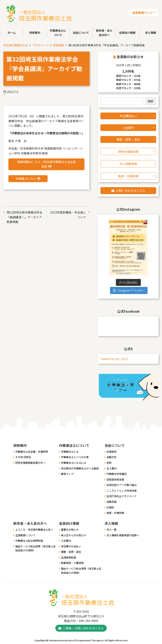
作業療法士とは (70, 452)
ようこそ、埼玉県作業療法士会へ (34, 530)
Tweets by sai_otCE (114, 359)
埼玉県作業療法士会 (16, 45)
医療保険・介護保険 (72, 563)
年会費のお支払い (71, 546)
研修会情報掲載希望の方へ (30, 463)
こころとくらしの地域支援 (122, 491)
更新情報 (58, 45)
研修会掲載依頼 (128, 152)
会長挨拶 (111, 452)
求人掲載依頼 (128, 164)
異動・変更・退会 (128, 139)
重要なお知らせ (70, 530)
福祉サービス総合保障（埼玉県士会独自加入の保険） (35, 548)
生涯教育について (25, 535)
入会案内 (128, 128)
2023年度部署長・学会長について (68, 215)
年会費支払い (128, 116)
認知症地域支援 (115, 479)
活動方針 (111, 457)
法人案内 (111, 468)
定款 (109, 463)
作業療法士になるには (74, 463)
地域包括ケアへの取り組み (122, 485)
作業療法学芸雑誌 (117, 474)
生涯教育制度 (69, 557)
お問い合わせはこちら (131, 190)
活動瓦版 (111, 502)
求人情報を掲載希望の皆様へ (123, 535)
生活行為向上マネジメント (122, 496)
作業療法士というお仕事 (75, 457)
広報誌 (110, 507)
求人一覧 (111, 530)
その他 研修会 (23, 457)
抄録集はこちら (26, 179)
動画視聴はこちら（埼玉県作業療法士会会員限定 (47, 164)
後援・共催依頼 (128, 176)
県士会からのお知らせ (74, 535)
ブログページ (40, 45)
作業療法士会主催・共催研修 (32, 452)
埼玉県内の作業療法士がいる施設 (80, 468)
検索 (150, 101)
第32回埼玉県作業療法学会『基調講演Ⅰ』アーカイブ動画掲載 (25, 217)
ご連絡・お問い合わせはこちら (83, 628)
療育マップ (67, 474)
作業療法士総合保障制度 (29, 541)
